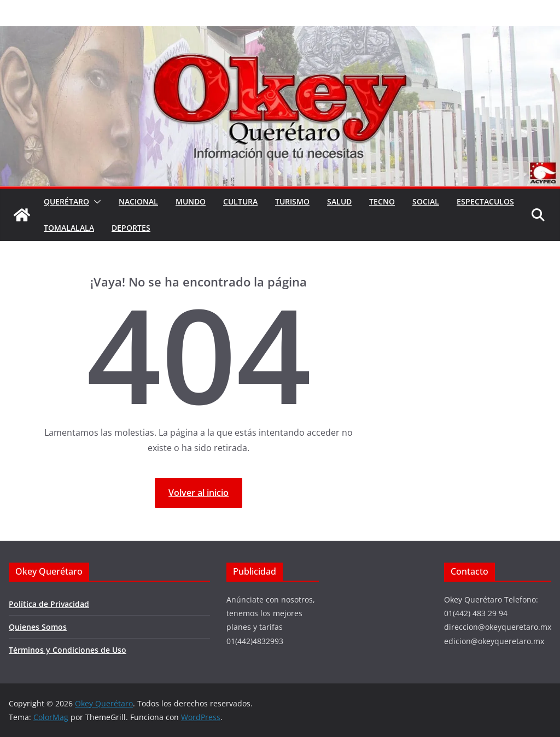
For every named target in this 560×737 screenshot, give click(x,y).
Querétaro (66, 201)
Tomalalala (69, 228)
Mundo (191, 201)
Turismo (292, 201)
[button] (95, 202)
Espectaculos (485, 201)
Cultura (240, 201)
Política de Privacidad (49, 604)
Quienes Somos (38, 627)
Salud (339, 201)
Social (426, 201)
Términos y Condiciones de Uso (68, 650)
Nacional (138, 201)
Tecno (382, 201)
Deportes (131, 228)
